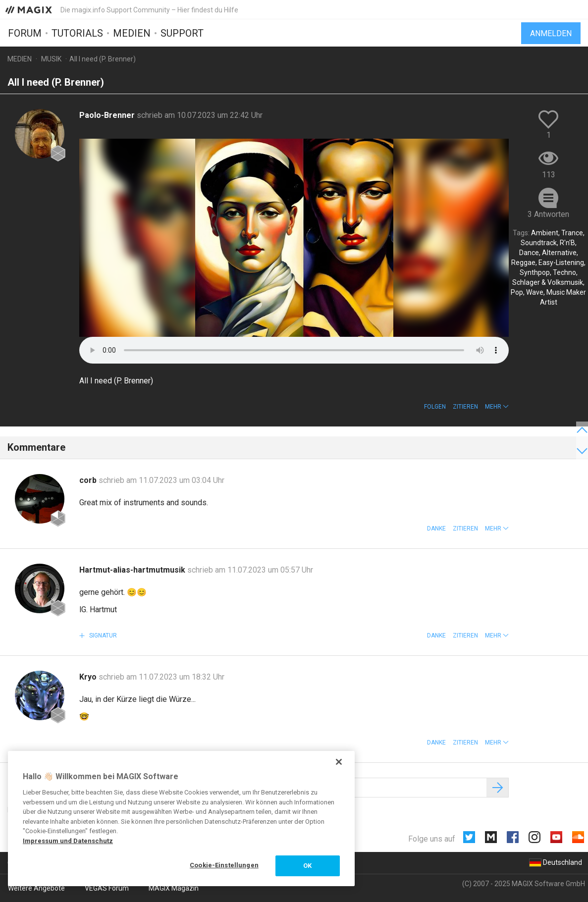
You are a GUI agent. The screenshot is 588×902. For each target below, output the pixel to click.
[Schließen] (339, 762)
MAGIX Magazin (174, 888)
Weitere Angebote (36, 888)
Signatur (102, 636)
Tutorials (77, 33)
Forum (25, 33)
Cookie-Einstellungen (224, 865)
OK (307, 866)
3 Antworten (548, 214)
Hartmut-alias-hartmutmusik (133, 570)
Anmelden (551, 33)
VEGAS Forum (107, 888)
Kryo (89, 677)
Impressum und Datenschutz (68, 841)
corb (89, 480)
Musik (51, 59)
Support (182, 33)
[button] (497, 407)
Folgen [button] (435, 407)
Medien (132, 33)
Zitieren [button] (465, 407)
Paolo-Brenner (108, 115)
